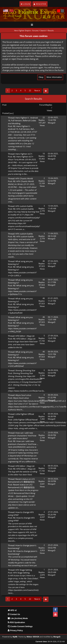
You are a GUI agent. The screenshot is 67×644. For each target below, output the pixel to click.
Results (51, 30)
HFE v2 (12, 610)
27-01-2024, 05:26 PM (53, 513)
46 (44, 261)
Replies (49, 105)
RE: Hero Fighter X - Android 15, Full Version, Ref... (21, 128)
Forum (42, 105)
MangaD (52, 123)
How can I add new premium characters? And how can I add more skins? (22, 436)
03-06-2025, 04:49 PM (53, 155)
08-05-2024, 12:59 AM (53, 467)
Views (49, 110)
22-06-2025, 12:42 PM (53, 119)
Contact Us (14, 614)
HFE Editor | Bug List (25, 336)
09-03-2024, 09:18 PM (53, 480)
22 (30, 90)
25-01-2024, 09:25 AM (53, 571)
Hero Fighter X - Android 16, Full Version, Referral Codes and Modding (23, 120)
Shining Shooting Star (25, 370)
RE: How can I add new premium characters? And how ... (23, 443)
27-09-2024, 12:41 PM (53, 337)
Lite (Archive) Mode (18, 618)
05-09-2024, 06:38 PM (53, 415)
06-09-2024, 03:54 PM (53, 372)
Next (37, 90)
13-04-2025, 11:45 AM (53, 207)
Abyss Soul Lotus (23, 395)
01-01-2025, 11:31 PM (53, 300)
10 (44, 154)
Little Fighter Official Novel (25, 420)
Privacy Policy (15, 631)
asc (11, 113)
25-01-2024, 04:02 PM (53, 546)
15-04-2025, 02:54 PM (53, 180)
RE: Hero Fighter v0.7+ (23, 157)
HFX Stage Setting (24, 570)
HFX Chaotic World (24, 178)
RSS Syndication (16, 622)
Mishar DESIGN (33, 637)
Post (4, 105)
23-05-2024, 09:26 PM (53, 434)
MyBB (15, 637)
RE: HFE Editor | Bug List (24, 339)
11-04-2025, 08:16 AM (53, 235)
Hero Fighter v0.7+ (24, 154)
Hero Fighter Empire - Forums (26, 30)
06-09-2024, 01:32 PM (53, 396)
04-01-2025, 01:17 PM (53, 281)
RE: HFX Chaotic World (23, 181)
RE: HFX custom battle (23, 209)
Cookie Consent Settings (20, 626)
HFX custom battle (24, 206)
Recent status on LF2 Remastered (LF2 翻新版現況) (21, 480)
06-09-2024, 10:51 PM (53, 353)
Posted (6, 113)
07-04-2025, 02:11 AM (53, 262)
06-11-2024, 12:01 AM (53, 318)
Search (43, 30)
